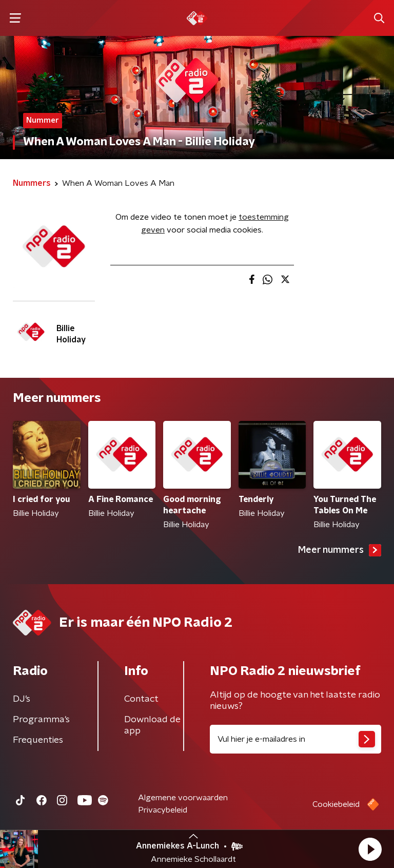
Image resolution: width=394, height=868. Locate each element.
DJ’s (22, 699)
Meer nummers (340, 550)
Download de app (152, 725)
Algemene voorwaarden (183, 798)
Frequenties (38, 740)
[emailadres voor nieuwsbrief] (295, 739)
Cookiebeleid (336, 804)
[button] (370, 849)
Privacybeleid (163, 810)
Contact (141, 699)
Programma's (41, 720)
